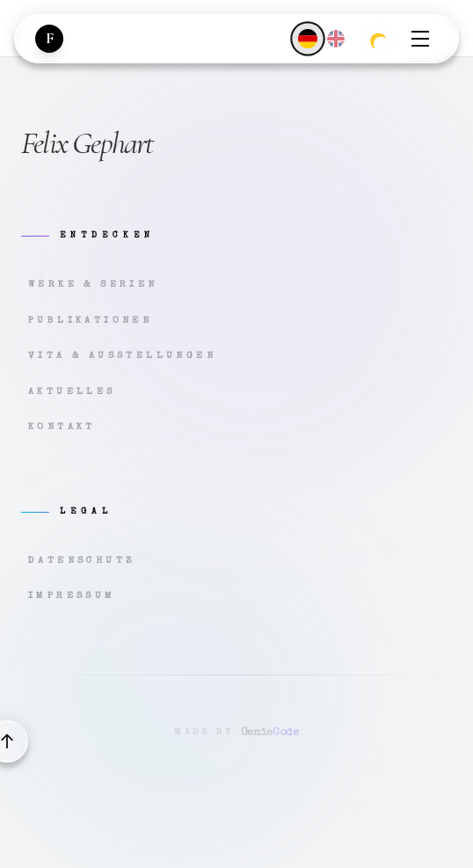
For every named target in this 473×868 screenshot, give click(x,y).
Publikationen (90, 321)
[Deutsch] (307, 38)
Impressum (72, 596)
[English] (336, 39)
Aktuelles (72, 392)
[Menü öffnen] (420, 39)
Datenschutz (82, 561)
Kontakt (62, 427)
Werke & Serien (93, 284)
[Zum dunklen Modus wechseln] (378, 39)
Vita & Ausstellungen (122, 356)
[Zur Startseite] (49, 39)
